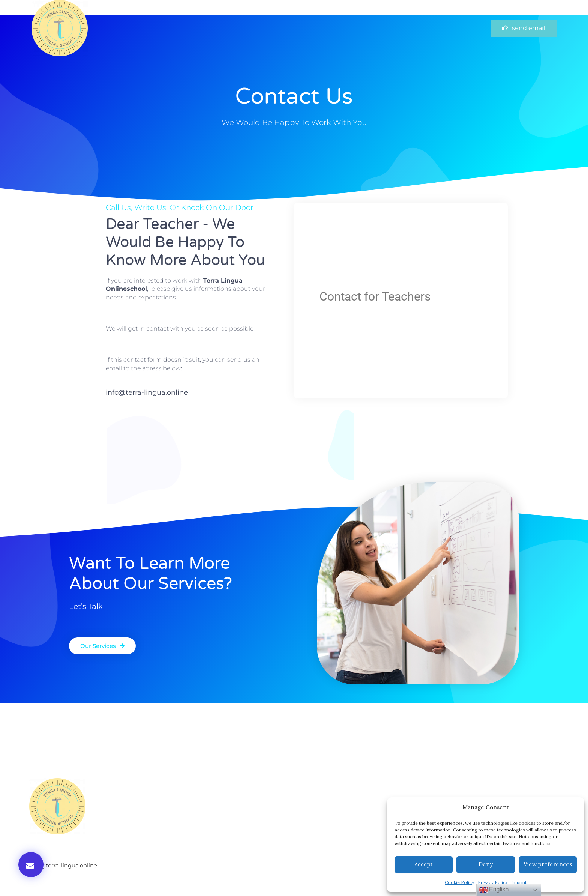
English (494, 890)
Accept (424, 864)
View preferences (548, 864)
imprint (519, 882)
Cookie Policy (459, 882)
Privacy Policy (493, 882)
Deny (486, 864)
